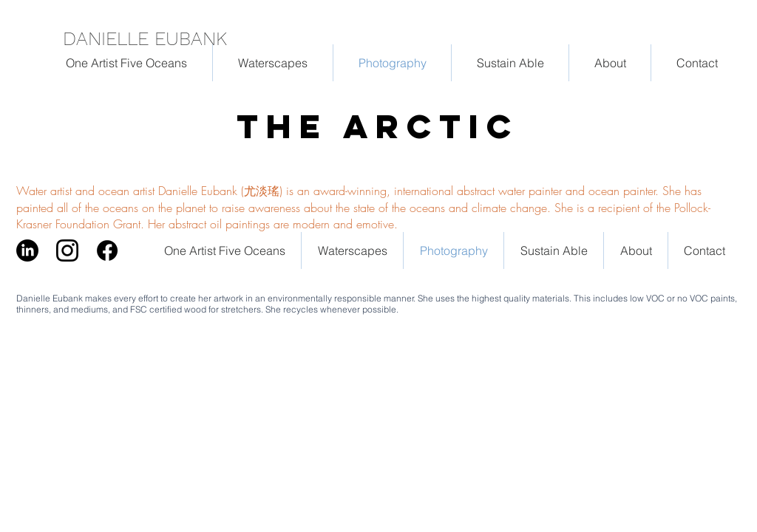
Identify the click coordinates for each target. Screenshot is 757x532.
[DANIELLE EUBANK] (152, 38)
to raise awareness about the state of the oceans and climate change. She (391, 208)
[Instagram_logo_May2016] (67, 250)
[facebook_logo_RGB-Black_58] (107, 250)
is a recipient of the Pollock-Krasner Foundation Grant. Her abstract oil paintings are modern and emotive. (363, 216)
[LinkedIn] (27, 250)
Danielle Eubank (50, 298)
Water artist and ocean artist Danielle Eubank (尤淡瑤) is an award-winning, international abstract (257, 191)
